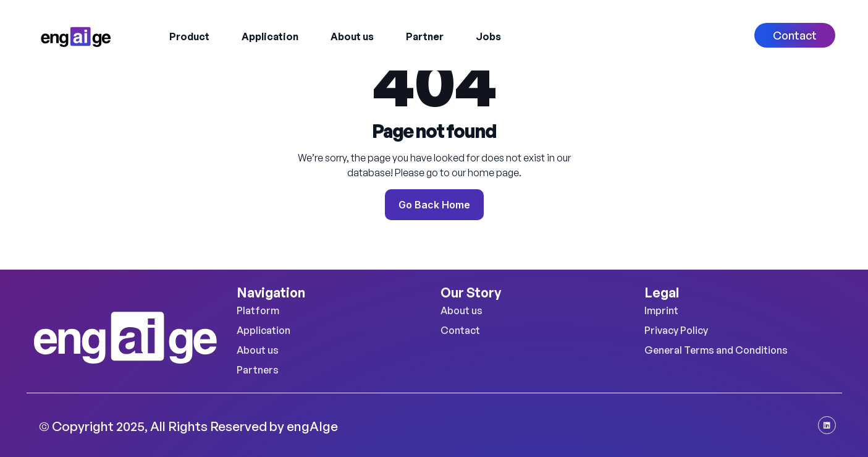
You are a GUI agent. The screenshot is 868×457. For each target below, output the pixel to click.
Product (189, 36)
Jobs (488, 36)
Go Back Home (434, 205)
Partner (425, 36)
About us (352, 36)
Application (270, 36)
